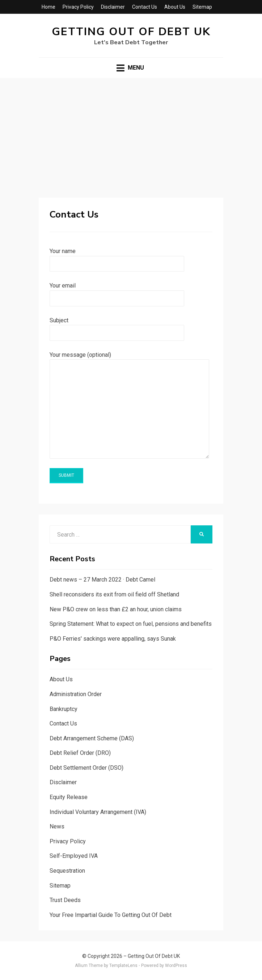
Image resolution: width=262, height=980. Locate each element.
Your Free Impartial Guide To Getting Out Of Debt (111, 915)
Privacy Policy (78, 7)
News (57, 826)
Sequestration (67, 871)
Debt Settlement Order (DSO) (86, 768)
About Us (175, 7)
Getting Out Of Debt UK (131, 32)
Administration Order (76, 694)
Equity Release (69, 797)
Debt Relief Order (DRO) (80, 753)
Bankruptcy (64, 709)
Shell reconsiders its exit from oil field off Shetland (114, 594)
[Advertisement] (131, 132)
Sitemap (202, 7)
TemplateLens (123, 965)
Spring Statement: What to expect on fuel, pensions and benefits (131, 624)
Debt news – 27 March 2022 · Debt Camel (102, 580)
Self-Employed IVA (74, 856)
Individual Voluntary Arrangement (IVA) (98, 812)
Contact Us (145, 7)
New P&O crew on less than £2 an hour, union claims (116, 609)
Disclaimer (113, 7)
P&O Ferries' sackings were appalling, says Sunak (113, 639)
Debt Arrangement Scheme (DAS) (92, 738)
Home (48, 7)
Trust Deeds (65, 900)
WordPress (176, 965)
